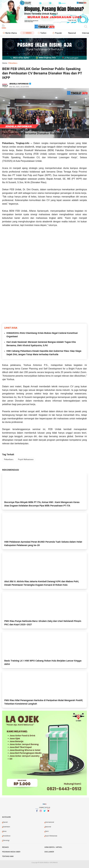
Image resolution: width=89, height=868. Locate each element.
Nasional (72, 33)
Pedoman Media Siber (11, 852)
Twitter (44, 812)
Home (5, 63)
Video (29, 33)
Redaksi (5, 847)
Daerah (5, 822)
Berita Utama (11, 33)
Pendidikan (6, 836)
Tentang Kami (8, 856)
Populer (58, 33)
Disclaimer (49, 852)
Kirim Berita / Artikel (53, 847)
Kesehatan (6, 827)
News (4, 831)
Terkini (43, 33)
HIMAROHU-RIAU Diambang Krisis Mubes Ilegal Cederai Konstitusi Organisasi (42, 335)
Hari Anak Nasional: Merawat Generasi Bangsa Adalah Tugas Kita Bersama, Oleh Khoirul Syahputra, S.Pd (41, 344)
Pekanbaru (9, 460)
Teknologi (6, 840)
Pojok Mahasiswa (26, 460)
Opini (47, 831)
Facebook (37, 812)
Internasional (49, 822)
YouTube (48, 812)
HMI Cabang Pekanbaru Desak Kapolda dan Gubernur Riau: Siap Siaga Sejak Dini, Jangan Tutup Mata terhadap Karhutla (44, 353)
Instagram (41, 812)
